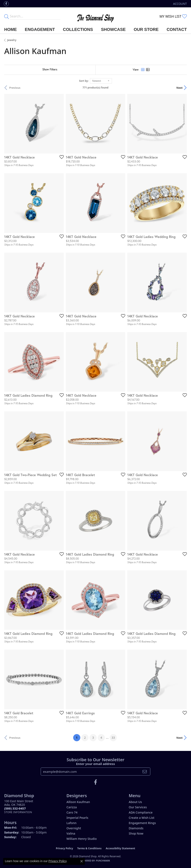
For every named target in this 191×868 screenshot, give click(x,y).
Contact (177, 29)
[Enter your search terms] (35, 16)
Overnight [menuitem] (74, 828)
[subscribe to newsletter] (145, 772)
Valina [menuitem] (71, 833)
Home (10, 29)
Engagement (40, 29)
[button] (180, 4)
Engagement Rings (142, 823)
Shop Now (136, 833)
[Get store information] (18, 812)
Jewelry (12, 40)
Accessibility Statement (120, 848)
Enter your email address (96, 764)
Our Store (146, 29)
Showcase (113, 29)
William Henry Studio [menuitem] (82, 839)
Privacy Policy (65, 848)
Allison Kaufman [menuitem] (78, 802)
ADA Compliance (141, 812)
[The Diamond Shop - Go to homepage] (95, 16)
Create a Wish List (142, 818)
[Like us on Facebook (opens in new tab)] (6, 4)
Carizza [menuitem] (72, 807)
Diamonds (136, 828)
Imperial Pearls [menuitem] (77, 818)
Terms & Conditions (89, 848)
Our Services (138, 807)
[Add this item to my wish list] (60, 157)
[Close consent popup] (82, 861)
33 (113, 738)
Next (179, 88)
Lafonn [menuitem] (71, 823)
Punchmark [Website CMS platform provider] (103, 861)
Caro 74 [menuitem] (72, 812)
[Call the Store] (15, 808)
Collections (78, 29)
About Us (135, 802)
